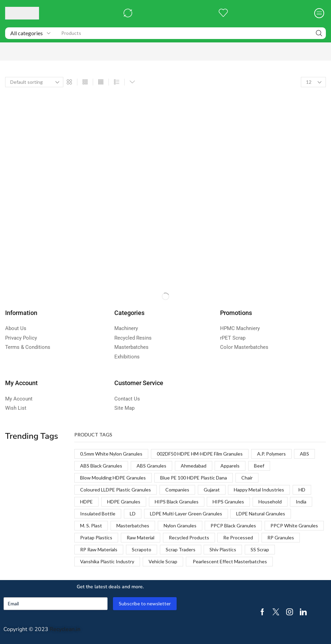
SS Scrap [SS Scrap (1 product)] (260, 549)
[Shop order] (34, 82)
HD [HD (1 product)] (302, 490)
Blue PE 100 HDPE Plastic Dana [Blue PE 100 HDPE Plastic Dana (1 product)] (194, 478)
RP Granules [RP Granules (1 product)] (281, 537)
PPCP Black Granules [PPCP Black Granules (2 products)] (233, 525)
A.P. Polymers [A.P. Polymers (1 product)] (271, 454)
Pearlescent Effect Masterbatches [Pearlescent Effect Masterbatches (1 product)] (229, 561)
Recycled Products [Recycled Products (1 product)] (189, 537)
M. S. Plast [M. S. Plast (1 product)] (91, 525)
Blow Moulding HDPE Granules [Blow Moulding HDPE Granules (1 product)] (113, 478)
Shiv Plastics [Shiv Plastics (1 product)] (223, 549)
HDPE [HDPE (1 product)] (86, 502)
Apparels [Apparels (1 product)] (230, 466)
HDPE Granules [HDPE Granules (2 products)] (124, 502)
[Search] (319, 33)
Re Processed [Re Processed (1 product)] (238, 537)
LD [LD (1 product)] (133, 514)
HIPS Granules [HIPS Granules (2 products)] (228, 502)
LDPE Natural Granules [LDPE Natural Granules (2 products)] (261, 514)
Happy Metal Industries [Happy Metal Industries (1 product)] (259, 490)
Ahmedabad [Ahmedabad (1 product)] (194, 466)
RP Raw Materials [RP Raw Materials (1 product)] (99, 549)
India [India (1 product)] (301, 502)
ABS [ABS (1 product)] (304, 454)
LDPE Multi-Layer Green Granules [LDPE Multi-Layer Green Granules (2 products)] (186, 514)
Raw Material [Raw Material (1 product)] (141, 537)
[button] (128, 13)
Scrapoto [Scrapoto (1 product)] (142, 549)
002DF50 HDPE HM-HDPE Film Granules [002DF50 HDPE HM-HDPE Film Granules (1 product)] (200, 454)
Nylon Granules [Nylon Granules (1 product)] (180, 525)
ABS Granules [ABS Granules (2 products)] (151, 466)
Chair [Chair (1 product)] (247, 478)
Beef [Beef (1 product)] (259, 466)
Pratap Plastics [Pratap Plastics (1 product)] (96, 537)
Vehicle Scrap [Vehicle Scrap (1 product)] (163, 561)
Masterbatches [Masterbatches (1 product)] (133, 525)
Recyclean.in (65, 629)
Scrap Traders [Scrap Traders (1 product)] (181, 549)
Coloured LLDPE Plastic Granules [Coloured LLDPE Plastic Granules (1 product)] (116, 490)
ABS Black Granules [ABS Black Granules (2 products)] (101, 466)
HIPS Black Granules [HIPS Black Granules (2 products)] (177, 502)
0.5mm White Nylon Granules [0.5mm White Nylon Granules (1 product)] (111, 454)
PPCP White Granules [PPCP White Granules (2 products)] (294, 525)
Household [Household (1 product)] (270, 502)
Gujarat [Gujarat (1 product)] (212, 490)
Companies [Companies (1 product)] (177, 490)
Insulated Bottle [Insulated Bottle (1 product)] (98, 514)
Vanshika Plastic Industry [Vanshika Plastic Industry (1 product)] (107, 561)
